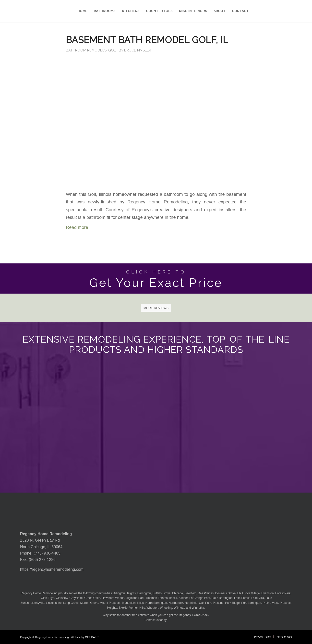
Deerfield (190, 593)
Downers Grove (225, 593)
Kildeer (183, 598)
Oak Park (205, 603)
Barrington (144, 593)
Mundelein (129, 603)
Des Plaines (206, 593)
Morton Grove (89, 603)
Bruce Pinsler (138, 50)
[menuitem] (82, 11)
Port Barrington (251, 603)
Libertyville (37, 603)
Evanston (267, 593)
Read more (77, 227)
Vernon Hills (137, 608)
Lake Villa (258, 598)
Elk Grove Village (249, 593)
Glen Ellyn (47, 598)
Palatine (218, 603)
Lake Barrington (222, 598)
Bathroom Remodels (86, 50)
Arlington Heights (125, 593)
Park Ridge (232, 603)
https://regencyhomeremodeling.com (52, 569)
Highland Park (135, 598)
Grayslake (76, 598)
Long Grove (71, 603)
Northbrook (176, 603)
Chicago (178, 593)
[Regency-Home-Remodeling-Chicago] (28, 11)
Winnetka (198, 608)
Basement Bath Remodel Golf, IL (147, 40)
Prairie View (270, 603)
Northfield (191, 603)
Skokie (123, 608)
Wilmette (180, 608)
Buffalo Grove (162, 593)
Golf (113, 50)
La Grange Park (200, 598)
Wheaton (152, 608)
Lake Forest (242, 598)
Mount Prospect (110, 603)
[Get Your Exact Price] (156, 279)
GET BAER (92, 637)
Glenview (62, 598)
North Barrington (156, 603)
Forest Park (283, 593)
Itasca (173, 598)
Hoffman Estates (157, 598)
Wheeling (166, 608)
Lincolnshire (54, 603)
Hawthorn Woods (113, 598)
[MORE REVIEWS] (156, 308)
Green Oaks (92, 598)
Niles (140, 603)
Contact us (151, 620)
